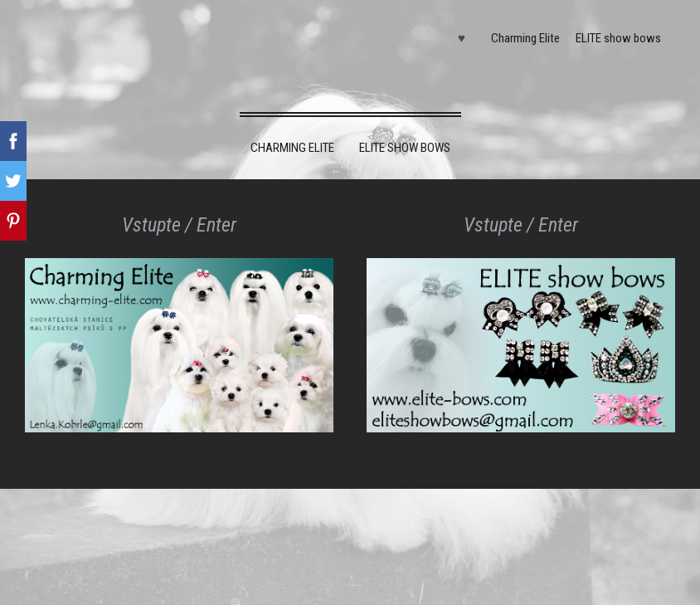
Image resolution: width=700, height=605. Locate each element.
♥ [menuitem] (462, 38)
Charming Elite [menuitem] (525, 38)
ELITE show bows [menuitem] (618, 38)
